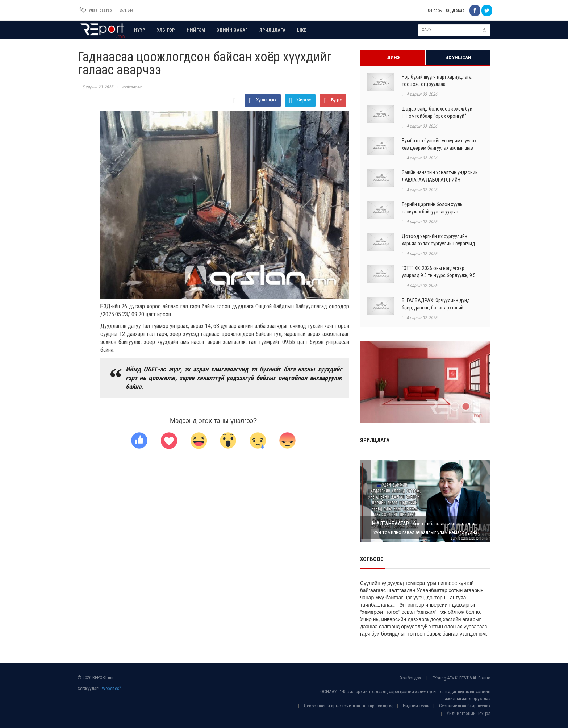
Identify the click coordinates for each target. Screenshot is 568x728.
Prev (366, 501)
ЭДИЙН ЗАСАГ (232, 30)
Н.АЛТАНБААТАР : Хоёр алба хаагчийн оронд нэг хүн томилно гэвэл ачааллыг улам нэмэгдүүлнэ (425, 528)
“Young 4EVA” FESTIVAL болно (461, 678)
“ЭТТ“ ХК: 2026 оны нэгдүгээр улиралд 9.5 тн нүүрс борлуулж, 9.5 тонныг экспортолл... (439, 275)
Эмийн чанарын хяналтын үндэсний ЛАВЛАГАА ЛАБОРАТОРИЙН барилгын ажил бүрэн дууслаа (440, 180)
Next (485, 501)
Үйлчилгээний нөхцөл (469, 713)
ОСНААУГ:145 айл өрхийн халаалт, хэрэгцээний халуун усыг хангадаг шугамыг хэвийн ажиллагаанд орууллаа (405, 695)
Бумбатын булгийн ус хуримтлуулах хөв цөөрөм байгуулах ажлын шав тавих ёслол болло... (439, 148)
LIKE (302, 30)
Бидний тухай (416, 706)
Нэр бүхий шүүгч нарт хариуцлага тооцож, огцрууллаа (437, 80)
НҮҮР (140, 30)
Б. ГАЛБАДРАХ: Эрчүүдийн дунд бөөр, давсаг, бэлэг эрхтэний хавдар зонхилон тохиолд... (436, 308)
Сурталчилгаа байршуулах (465, 706)
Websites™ (112, 688)
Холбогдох (411, 678)
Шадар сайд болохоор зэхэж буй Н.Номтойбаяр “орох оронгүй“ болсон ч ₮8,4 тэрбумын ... (437, 116)
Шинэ (393, 57)
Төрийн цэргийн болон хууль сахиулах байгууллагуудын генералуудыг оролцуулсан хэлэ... (438, 212)
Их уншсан (458, 57)
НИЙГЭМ (196, 30)
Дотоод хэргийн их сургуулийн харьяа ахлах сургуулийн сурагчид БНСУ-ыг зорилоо (438, 244)
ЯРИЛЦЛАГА (272, 30)
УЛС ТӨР (166, 30)
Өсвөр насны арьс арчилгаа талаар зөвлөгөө (349, 706)
